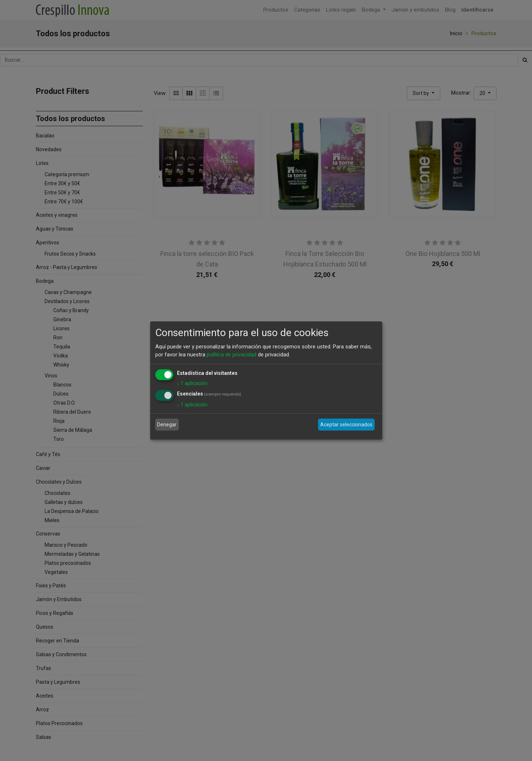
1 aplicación (192, 383)
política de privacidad (232, 355)
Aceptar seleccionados (346, 425)
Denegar (167, 425)
